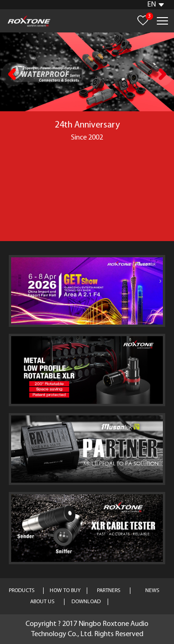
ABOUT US (42, 602)
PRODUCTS (22, 591)
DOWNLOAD (86, 602)
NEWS (152, 591)
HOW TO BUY (65, 591)
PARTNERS (109, 591)
